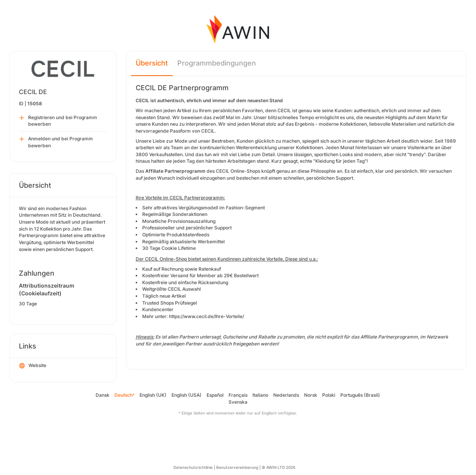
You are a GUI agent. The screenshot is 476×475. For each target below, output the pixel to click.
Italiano (260, 395)
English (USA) (187, 395)
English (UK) (153, 395)
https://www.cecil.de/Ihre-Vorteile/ (206, 316)
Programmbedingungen (217, 63)
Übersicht (152, 63)
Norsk (311, 395)
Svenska (238, 402)
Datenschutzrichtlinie (193, 467)
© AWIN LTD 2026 (278, 467)
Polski (329, 395)
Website (33, 366)
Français (238, 395)
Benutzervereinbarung (237, 467)
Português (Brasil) (360, 395)
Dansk (103, 395)
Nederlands (286, 395)
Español (215, 395)
